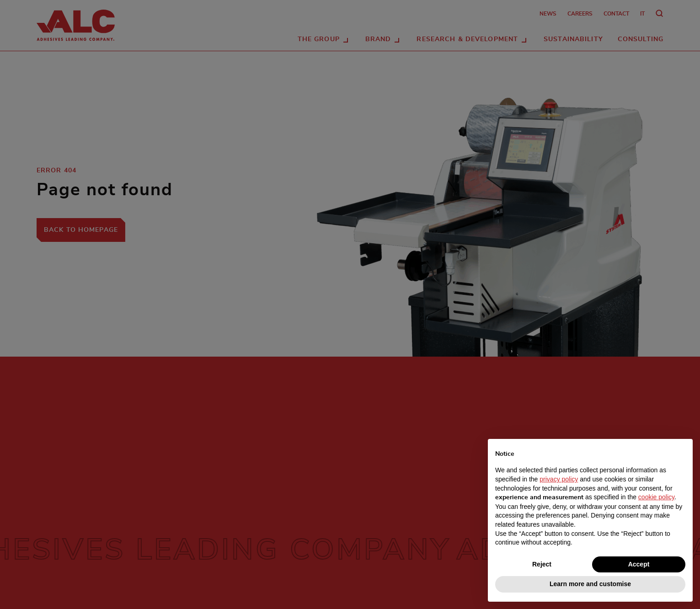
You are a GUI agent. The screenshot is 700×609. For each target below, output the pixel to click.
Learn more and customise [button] (590, 584)
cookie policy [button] (656, 497)
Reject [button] (542, 564)
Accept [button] (639, 564)
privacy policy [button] (559, 479)
